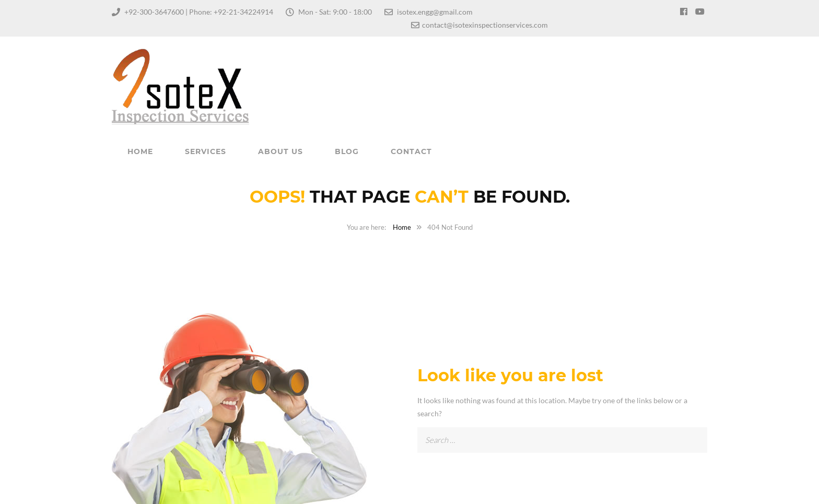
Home (140, 151)
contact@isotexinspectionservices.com (485, 25)
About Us (280, 151)
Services (206, 151)
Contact (411, 151)
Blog (347, 151)
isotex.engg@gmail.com (435, 12)
